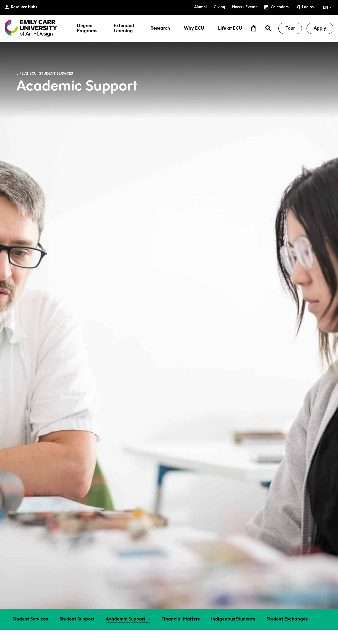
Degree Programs (87, 28)
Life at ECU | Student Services (45, 73)
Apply (320, 28)
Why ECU (194, 28)
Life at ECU (230, 28)
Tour (290, 28)
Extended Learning (124, 28)
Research (160, 28)
